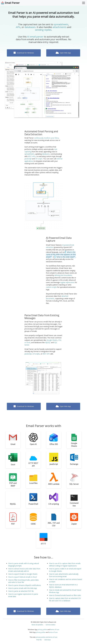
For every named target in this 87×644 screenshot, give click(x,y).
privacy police (42, 630)
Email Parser (12, 3)
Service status (51, 625)
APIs (18, 27)
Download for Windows (24, 53)
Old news (48, 640)
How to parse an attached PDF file (21, 591)
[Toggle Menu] (84, 3)
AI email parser (35, 37)
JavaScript (28, 159)
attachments (60, 27)
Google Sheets (52, 340)
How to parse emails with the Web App (23, 588)
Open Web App (63, 53)
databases (30, 27)
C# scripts (39, 159)
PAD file (39, 640)
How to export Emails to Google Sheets (23, 574)
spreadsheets (61, 24)
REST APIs (32, 156)
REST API (46, 354)
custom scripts (51, 287)
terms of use (55, 630)
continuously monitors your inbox (46, 138)
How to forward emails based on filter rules (65, 595)
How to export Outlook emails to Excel (22, 577)
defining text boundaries (63, 275)
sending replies (43, 30)
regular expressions (67, 282)
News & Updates (37, 625)
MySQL (48, 342)
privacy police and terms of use (47, 637)
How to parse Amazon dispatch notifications (25, 585)
